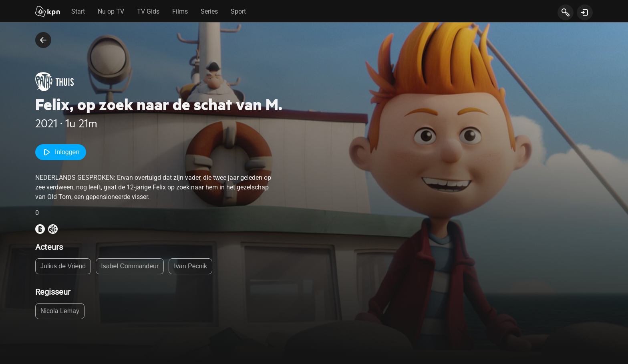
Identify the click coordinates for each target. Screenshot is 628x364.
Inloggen (61, 152)
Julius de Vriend (63, 266)
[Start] (48, 12)
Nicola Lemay (60, 311)
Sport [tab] (238, 11)
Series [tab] (209, 11)
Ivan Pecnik (190, 266)
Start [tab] (78, 11)
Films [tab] (180, 11)
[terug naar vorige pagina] (43, 40)
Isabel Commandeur (130, 266)
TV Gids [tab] (148, 11)
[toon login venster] (585, 12)
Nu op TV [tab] (111, 11)
